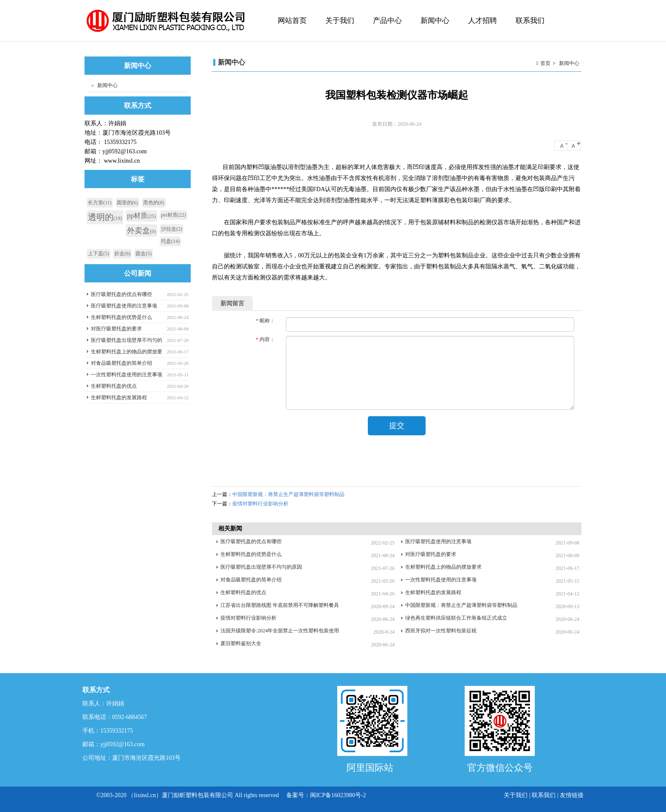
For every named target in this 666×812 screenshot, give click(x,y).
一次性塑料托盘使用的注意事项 (441, 580)
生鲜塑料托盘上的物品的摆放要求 (443, 567)
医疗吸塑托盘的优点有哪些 (251, 541)
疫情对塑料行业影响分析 (260, 504)
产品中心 (386, 29)
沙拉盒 (172, 229)
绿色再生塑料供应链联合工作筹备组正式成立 (456, 618)
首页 (545, 63)
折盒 (122, 254)
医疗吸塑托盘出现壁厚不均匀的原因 (261, 567)
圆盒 (144, 254)
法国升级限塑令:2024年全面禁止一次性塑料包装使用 (280, 631)
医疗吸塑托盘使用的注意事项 (438, 541)
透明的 (105, 217)
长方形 (100, 203)
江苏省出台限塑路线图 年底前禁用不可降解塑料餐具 (280, 605)
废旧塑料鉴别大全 (241, 643)
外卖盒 (141, 231)
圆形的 (127, 203)
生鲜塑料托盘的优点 (243, 592)
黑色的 (154, 203)
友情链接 (572, 795)
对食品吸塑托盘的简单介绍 (251, 580)
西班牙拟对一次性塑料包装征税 (441, 631)
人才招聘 (483, 21)
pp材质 (141, 216)
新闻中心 (435, 21)
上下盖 (99, 254)
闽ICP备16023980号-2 (338, 795)
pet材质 (174, 215)
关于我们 (339, 29)
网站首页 (292, 21)
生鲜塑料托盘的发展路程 (433, 592)
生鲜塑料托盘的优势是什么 (251, 554)
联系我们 (530, 21)
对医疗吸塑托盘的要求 (431, 554)
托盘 (170, 241)
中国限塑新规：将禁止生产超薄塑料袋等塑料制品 (288, 494)
